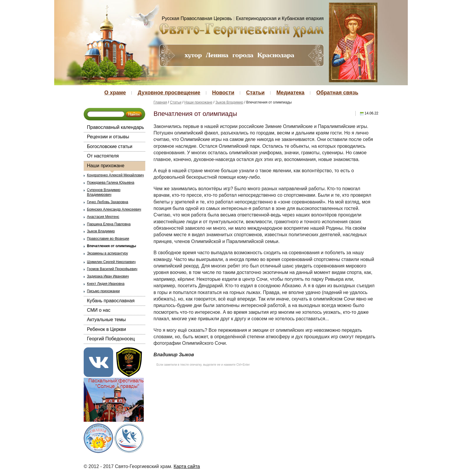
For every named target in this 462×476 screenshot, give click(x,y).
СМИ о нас (99, 310)
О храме (115, 93)
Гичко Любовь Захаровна (108, 202)
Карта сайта (187, 466)
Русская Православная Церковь (197, 18)
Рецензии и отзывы (108, 137)
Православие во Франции (108, 239)
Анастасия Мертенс (103, 217)
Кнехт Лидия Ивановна (106, 284)
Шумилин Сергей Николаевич (111, 262)
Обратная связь (337, 93)
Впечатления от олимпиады (112, 246)
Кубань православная (111, 301)
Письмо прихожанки (103, 291)
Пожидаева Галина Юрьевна (111, 183)
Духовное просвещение (169, 93)
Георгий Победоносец (111, 339)
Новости (223, 93)
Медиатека (290, 93)
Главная (160, 102)
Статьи (255, 93)
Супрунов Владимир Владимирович (104, 192)
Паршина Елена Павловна (109, 224)
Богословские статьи (110, 146)
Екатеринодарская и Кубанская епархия (280, 18)
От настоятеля (103, 156)
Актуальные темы (106, 320)
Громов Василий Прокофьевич (112, 269)
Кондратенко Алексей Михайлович (115, 175)
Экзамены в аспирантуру (107, 253)
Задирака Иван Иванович (108, 276)
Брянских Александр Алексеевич (114, 209)
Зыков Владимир (101, 231)
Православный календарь (115, 127)
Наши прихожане (106, 166)
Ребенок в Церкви (107, 329)
